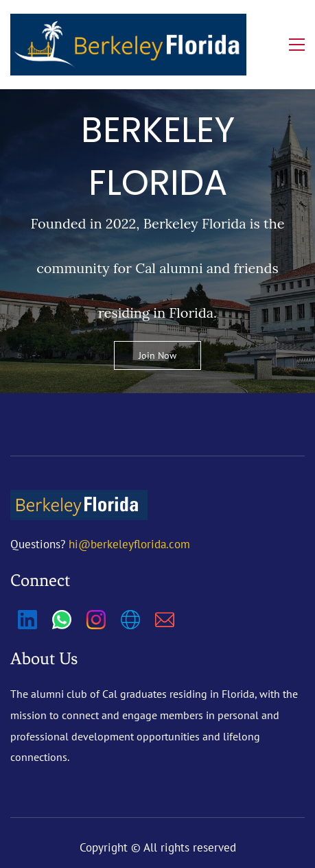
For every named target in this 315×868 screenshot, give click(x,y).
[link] (79, 500)
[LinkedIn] (27, 620)
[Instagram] (96, 620)
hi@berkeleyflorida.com (129, 544)
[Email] (165, 620)
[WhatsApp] (62, 620)
